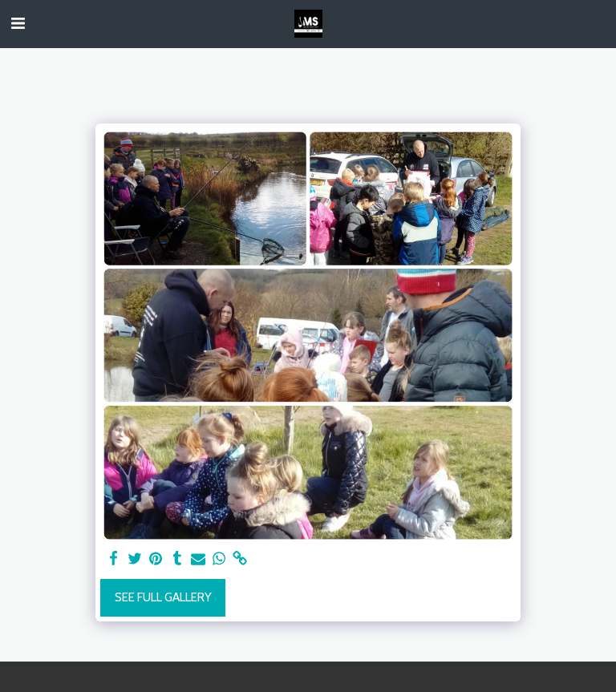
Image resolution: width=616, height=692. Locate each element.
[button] (18, 23)
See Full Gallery (163, 597)
